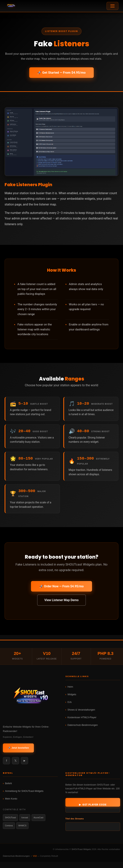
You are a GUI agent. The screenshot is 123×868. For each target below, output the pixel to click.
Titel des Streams (75, 819)
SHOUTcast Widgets (81, 850)
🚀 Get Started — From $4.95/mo (61, 73)
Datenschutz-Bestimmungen (83, 725)
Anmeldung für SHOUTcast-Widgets (24, 791)
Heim (70, 687)
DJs (70, 703)
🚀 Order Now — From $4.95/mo (62, 588)
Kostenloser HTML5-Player (82, 718)
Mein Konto (11, 799)
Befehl (8, 784)
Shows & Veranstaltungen (81, 710)
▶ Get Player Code (93, 805)
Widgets (72, 695)
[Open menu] (112, 6)
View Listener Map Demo (61, 601)
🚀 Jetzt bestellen (18, 748)
